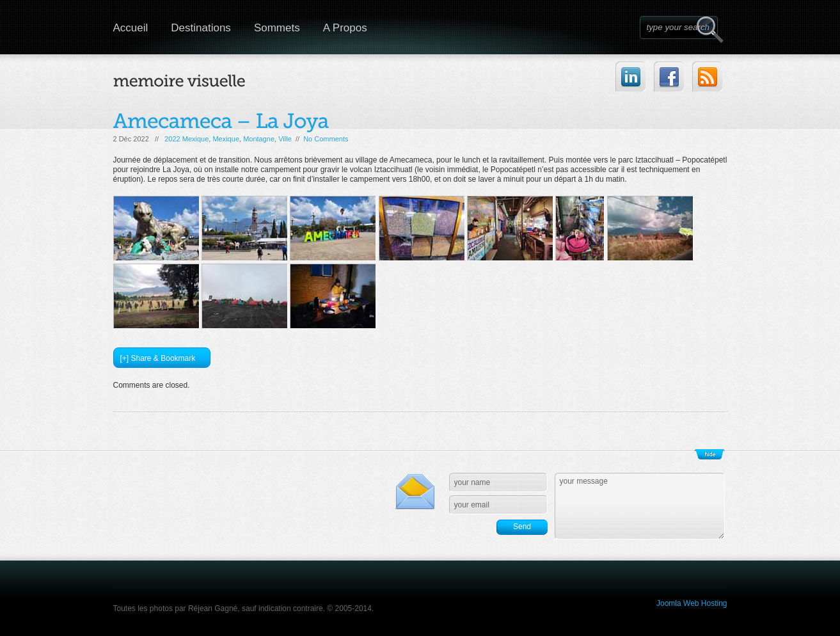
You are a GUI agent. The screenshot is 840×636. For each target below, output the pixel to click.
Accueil (131, 28)
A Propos (345, 28)
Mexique (226, 139)
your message (640, 506)
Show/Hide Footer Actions (709, 454)
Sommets (277, 28)
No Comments (326, 139)
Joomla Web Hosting (692, 603)
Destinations (201, 28)
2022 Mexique (186, 139)
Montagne (259, 139)
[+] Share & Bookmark (158, 358)
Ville (285, 139)
